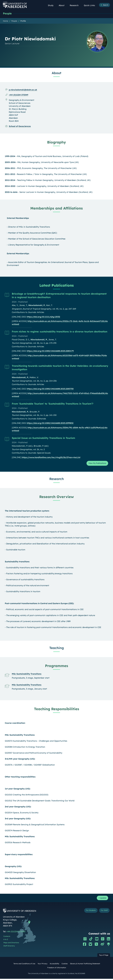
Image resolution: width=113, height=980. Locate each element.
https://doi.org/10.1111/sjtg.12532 (43, 317)
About (63, 5)
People (8, 14)
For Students (89, 912)
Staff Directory (9, 947)
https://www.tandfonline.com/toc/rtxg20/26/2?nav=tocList (51, 458)
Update (102, 899)
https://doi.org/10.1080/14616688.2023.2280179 (50, 351)
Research (75, 5)
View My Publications (96, 464)
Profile (23, 21)
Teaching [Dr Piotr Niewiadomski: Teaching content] (57, 649)
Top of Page (104, 956)
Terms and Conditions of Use (24, 965)
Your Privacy (42, 965)
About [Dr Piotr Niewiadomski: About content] (56, 73)
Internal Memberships (18, 218)
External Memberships (18, 254)
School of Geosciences (20, 126)
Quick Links (91, 5)
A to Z (6, 941)
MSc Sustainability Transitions (27, 675)
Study (52, 5)
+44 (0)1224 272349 (18, 95)
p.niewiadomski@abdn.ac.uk (23, 90)
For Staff (104, 912)
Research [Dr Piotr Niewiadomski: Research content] (57, 480)
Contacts (7, 938)
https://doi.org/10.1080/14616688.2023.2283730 (50, 389)
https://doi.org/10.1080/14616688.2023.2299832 (50, 423)
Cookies (65, 965)
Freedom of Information (57, 969)
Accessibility (54, 965)
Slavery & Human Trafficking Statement (85, 965)
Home (6, 21)
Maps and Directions (11, 944)
